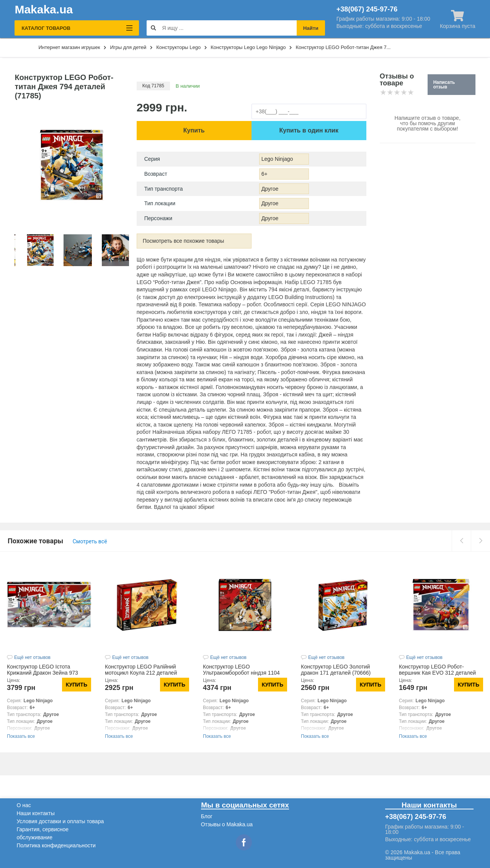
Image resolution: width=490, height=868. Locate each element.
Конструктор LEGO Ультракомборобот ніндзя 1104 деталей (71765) (241, 673)
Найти (311, 28)
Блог (207, 816)
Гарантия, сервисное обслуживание (42, 833)
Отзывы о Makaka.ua (227, 824)
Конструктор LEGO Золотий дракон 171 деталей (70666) (336, 670)
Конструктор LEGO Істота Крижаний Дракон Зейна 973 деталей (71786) (42, 673)
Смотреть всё (90, 541)
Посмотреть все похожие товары (184, 241)
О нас (24, 805)
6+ (265, 174)
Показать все (21, 736)
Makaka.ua (44, 10)
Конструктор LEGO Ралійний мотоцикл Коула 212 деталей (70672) (141, 673)
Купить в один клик (309, 130)
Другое (270, 189)
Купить (194, 130)
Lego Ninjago (277, 159)
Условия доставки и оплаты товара (60, 821)
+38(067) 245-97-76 (367, 9)
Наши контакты (35, 813)
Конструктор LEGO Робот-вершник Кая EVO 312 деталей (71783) (437, 673)
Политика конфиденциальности (56, 845)
